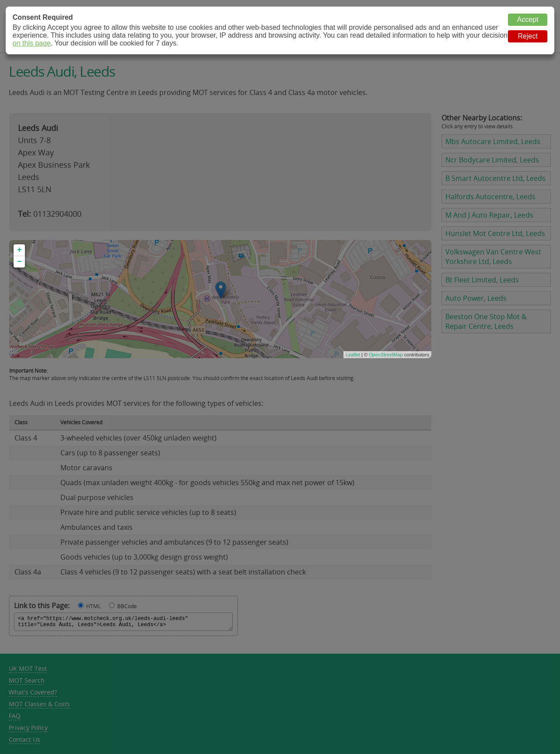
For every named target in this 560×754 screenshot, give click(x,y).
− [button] (19, 262)
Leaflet (353, 355)
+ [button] (19, 250)
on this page (32, 43)
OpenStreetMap (386, 355)
